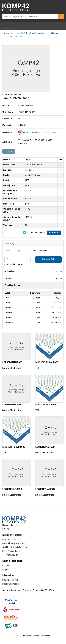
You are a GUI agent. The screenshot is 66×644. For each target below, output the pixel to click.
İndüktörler (53, 33)
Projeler (6, 569)
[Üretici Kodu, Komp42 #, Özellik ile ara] (30, 17)
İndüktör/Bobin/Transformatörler (30, 33)
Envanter (6, 565)
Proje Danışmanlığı (11, 584)
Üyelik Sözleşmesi (10, 540)
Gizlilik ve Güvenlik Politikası (15, 547)
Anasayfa (8, 33)
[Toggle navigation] (6, 26)
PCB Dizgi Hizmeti (10, 580)
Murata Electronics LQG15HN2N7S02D (38, 133)
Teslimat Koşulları (10, 555)
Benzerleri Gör (54, 233)
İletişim (6, 529)
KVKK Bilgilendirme (11, 551)
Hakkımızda (8, 525)
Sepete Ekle (48, 259)
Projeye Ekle (9, 151)
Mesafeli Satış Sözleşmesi (14, 543)
